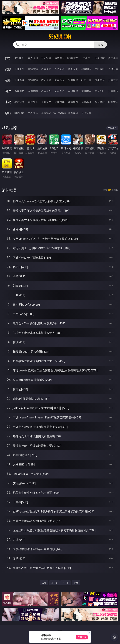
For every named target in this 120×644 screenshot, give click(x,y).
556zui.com (60, 37)
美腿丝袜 (73, 91)
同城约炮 (19, 113)
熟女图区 (100, 91)
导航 (8, 113)
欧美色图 (46, 91)
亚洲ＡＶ (19, 69)
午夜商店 (33, 113)
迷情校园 (73, 102)
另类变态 (113, 80)
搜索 (101, 45)
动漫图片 (60, 91)
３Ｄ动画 (60, 69)
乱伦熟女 (100, 80)
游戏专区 (60, 58)
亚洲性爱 (19, 80)
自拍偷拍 (33, 69)
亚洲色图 (33, 91)
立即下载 (82, 637)
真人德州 (33, 58)
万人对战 (46, 58)
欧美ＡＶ (46, 69)
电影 (8, 80)
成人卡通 (46, 80)
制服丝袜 (73, 80)
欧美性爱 (60, 80)
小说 (8, 102)
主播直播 (100, 69)
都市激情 (19, 102)
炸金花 (86, 58)
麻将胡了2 (73, 58)
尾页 (76, 583)
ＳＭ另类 (113, 69)
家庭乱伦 (33, 102)
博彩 (8, 58)
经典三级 (86, 80)
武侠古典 (60, 102)
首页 (44, 583)
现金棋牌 (100, 58)
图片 (8, 91)
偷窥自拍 (19, 91)
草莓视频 (46, 113)
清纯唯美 (86, 91)
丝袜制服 (86, 69)
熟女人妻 (73, 69)
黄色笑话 (100, 102)
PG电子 (19, 58)
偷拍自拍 (33, 80)
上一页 (55, 583)
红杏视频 (73, 113)
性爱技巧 (113, 102)
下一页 (65, 583)
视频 (8, 69)
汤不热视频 (60, 113)
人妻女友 (46, 102)
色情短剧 (86, 113)
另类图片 (113, 91)
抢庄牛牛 (113, 58)
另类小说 (86, 102)
